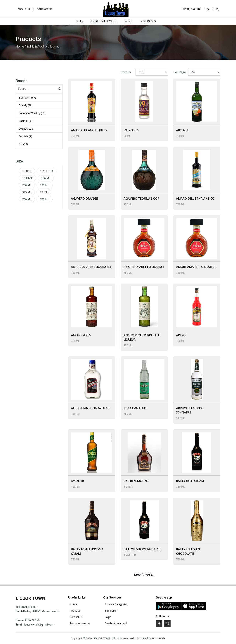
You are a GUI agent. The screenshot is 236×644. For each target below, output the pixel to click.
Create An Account (115, 623)
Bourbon (27, 98)
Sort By (126, 72)
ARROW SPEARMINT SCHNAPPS (190, 410)
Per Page (180, 72)
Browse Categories (115, 604)
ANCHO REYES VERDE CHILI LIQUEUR (142, 337)
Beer (80, 21)
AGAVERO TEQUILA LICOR (141, 199)
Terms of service (79, 623)
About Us (24, 9)
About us (74, 611)
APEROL (182, 335)
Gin (23, 144)
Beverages (148, 21)
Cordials (25, 136)
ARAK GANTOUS (135, 408)
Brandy (26, 105)
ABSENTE (182, 130)
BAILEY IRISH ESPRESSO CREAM (87, 551)
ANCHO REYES (81, 335)
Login (107, 617)
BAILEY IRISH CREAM (190, 481)
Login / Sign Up (191, 9)
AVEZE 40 (77, 481)
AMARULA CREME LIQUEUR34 (91, 267)
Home (20, 46)
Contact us (75, 617)
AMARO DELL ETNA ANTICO (195, 199)
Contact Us (45, 9)
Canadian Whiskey (32, 113)
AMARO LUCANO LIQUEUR (89, 130)
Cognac (26, 129)
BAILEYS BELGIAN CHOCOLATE (188, 551)
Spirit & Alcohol (104, 21)
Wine (129, 21)
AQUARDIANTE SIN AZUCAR (90, 408)
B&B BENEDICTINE (136, 481)
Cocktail (26, 121)
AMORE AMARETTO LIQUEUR (144, 267)
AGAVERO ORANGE (84, 199)
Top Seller (110, 611)
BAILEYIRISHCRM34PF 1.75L (142, 549)
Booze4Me (159, 638)
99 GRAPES (131, 130)
